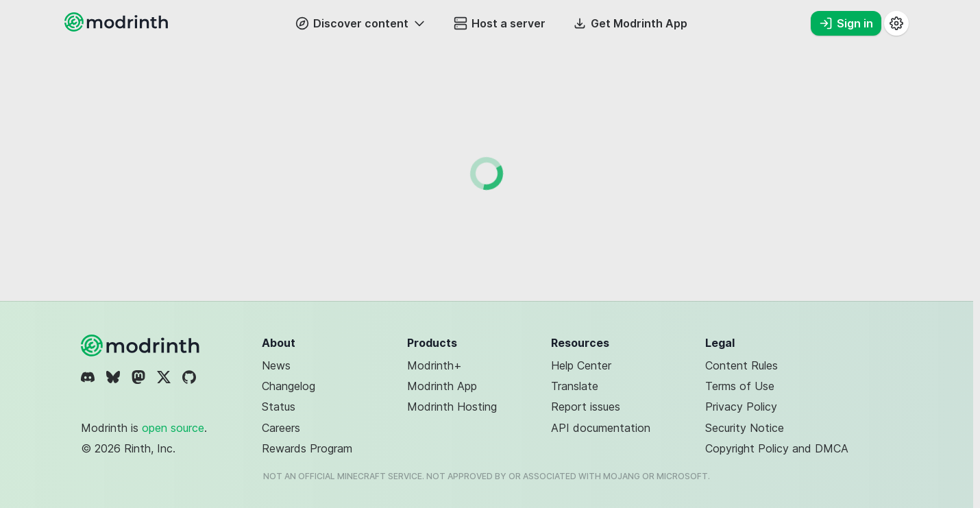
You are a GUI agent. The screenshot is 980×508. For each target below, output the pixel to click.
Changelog (289, 386)
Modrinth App (442, 386)
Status (279, 407)
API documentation (601, 428)
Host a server (500, 23)
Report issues (586, 407)
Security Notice (745, 428)
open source (173, 428)
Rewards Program (307, 448)
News (276, 365)
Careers (281, 428)
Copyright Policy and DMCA (777, 448)
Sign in (846, 23)
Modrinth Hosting (452, 407)
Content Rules (742, 365)
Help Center (581, 365)
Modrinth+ (434, 365)
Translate (575, 386)
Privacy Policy (741, 407)
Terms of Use (740, 386)
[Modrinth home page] (118, 27)
